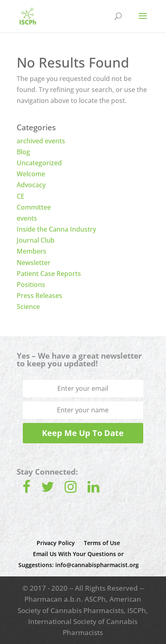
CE (21, 196)
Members (32, 251)
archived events (41, 141)
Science (28, 307)
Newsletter (34, 263)
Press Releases (39, 296)
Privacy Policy (56, 543)
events (27, 218)
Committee (34, 207)
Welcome (31, 174)
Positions (31, 285)
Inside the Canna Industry (56, 229)
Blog (23, 152)
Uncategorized (39, 163)
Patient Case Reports (49, 274)
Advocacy (31, 185)
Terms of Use (102, 543)
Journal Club (36, 240)
